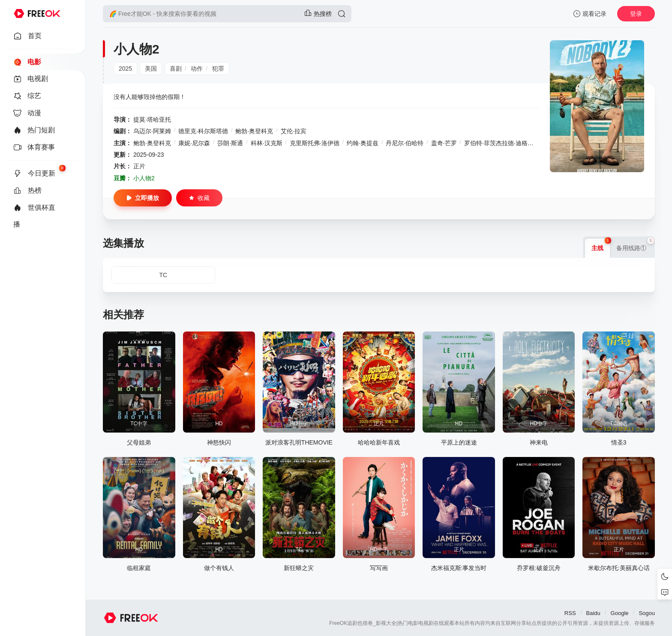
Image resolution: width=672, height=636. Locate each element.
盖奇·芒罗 (444, 143)
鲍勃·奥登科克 (254, 131)
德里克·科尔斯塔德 (203, 131)
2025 (125, 69)
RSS (570, 613)
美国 (151, 69)
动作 (197, 69)
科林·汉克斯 (267, 143)
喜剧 (176, 69)
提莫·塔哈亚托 (152, 119)
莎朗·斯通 (230, 143)
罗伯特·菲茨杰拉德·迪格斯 (499, 143)
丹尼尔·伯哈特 (405, 143)
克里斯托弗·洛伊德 (315, 143)
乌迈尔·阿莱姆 (152, 131)
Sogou (647, 613)
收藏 (199, 198)
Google (620, 613)
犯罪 (218, 69)
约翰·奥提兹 (363, 143)
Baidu (593, 613)
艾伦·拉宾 (294, 131)
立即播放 (143, 198)
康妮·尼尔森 (194, 143)
